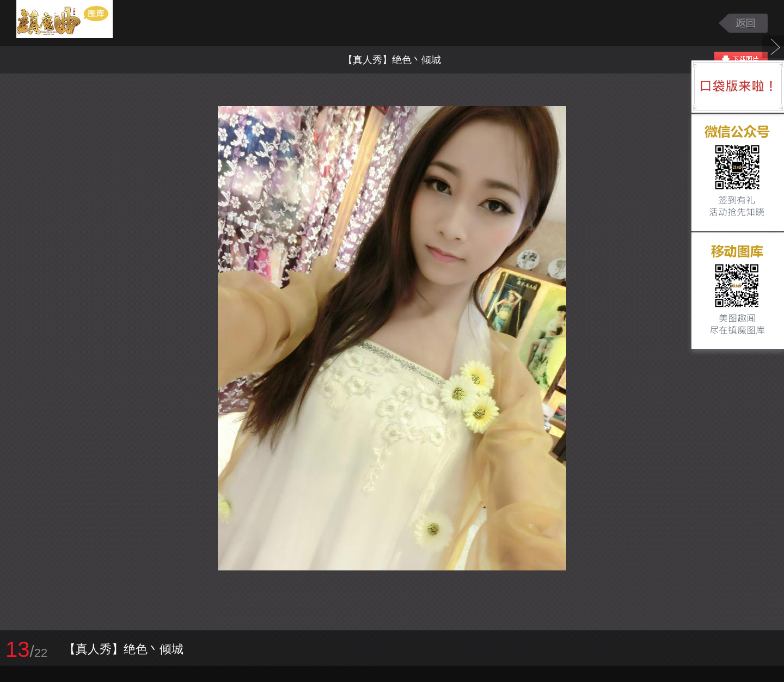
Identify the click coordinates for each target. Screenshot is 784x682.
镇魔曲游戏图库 (78, 23)
